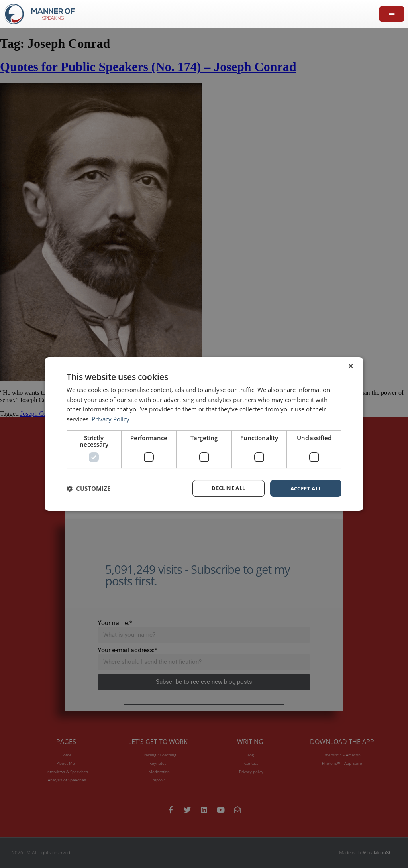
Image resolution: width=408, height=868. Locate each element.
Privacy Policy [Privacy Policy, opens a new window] (111, 419)
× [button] (350, 366)
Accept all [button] (306, 488)
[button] (88, 488)
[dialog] (204, 434)
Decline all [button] (229, 488)
